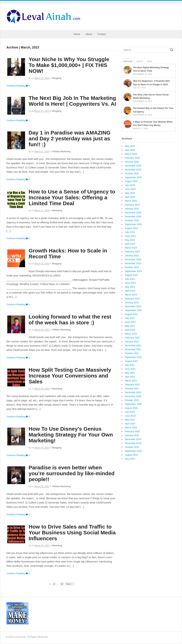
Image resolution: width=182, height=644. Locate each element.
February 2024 (132, 252)
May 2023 (130, 287)
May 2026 (130, 146)
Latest (140, 61)
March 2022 (131, 334)
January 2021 (132, 388)
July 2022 (130, 318)
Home (77, 34)
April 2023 (130, 291)
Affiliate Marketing (61, 152)
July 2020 (130, 412)
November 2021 (133, 349)
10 (62, 584)
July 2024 (130, 232)
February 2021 (132, 385)
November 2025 (133, 170)
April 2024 (130, 244)
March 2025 (131, 201)
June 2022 (130, 322)
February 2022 (132, 338)
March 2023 (131, 295)
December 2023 (133, 259)
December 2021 (133, 345)
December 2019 (133, 439)
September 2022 (133, 310)
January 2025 (132, 209)
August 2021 (131, 361)
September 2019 (133, 451)
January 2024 (132, 256)
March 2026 (131, 154)
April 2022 (130, 330)
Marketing (57, 211)
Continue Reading (16, 86)
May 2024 (130, 240)
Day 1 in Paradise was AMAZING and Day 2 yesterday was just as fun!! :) (70, 138)
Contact (102, 34)
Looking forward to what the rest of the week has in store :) (70, 320)
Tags (150, 61)
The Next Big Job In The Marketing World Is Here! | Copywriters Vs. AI (72, 101)
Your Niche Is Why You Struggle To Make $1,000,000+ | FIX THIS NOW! (69, 65)
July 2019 (130, 459)
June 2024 (130, 236)
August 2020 (131, 408)
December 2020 (133, 392)
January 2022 (132, 342)
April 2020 (130, 424)
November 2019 (133, 443)
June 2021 (130, 369)
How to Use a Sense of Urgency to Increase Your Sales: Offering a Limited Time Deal (72, 197)
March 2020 (131, 428)
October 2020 (132, 400)
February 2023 (132, 299)
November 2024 (133, 216)
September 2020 (133, 404)
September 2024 (133, 224)
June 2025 (130, 189)
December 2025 (133, 166)
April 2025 (130, 197)
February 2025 (132, 205)
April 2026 (130, 150)
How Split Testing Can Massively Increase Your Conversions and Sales (70, 376)
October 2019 (132, 447)
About (89, 34)
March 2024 (131, 248)
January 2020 (132, 435)
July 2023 (130, 279)
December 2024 (133, 213)
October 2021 (132, 353)
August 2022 (131, 314)
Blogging (57, 78)
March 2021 (131, 381)
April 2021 (130, 377)
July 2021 (130, 365)
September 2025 (133, 177)
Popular (128, 61)
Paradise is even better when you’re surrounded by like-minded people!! (72, 473)
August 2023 (131, 275)
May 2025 (130, 193)
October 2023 (132, 267)
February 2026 (132, 158)
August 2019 (131, 455)
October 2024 (132, 220)
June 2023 (130, 283)
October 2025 (132, 173)
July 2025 (130, 185)
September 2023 (133, 271)
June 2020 (130, 416)
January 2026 (132, 162)
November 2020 (133, 396)
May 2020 (130, 420)
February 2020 (132, 431)
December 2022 (133, 306)
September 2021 (133, 357)
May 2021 (130, 373)
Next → (70, 584)
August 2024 (131, 228)
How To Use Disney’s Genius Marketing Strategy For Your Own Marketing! (71, 435)
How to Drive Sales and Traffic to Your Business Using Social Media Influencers (72, 533)
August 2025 (131, 181)
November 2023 (133, 263)
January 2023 (132, 302)
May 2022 (130, 326)
